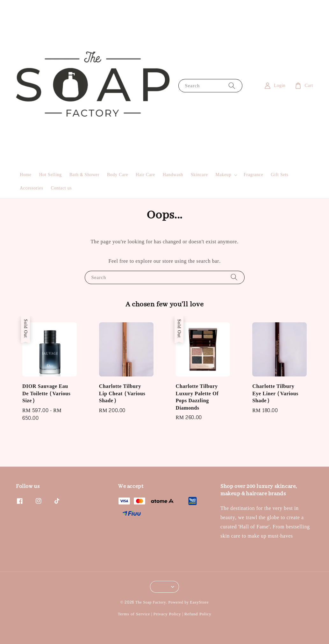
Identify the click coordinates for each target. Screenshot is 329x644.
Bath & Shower (84, 175)
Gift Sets (279, 175)
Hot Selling (50, 175)
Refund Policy (198, 614)
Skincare (199, 175)
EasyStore (199, 602)
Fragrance (253, 175)
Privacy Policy (167, 614)
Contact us (61, 188)
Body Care (118, 175)
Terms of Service (134, 614)
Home (26, 175)
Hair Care (145, 175)
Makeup (223, 175)
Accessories (31, 188)
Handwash (173, 175)
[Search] (232, 86)
